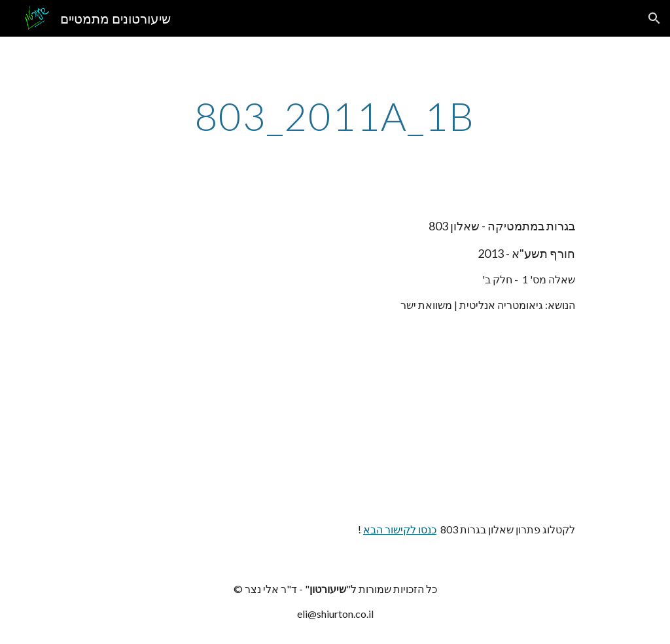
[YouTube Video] (512, 417)
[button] (654, 18)
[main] (335, 116)
